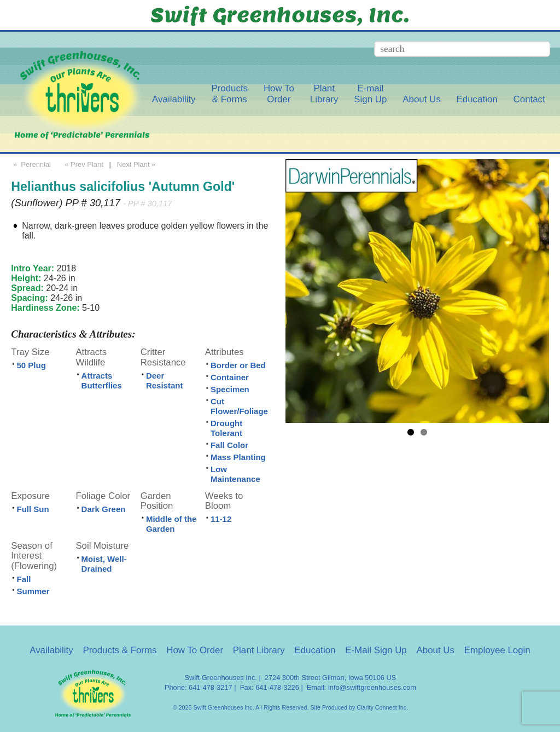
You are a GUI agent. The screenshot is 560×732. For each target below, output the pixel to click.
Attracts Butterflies (102, 380)
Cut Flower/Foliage (239, 406)
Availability (174, 99)
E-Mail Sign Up (376, 650)
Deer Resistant (165, 380)
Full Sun (33, 509)
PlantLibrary (324, 94)
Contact (529, 99)
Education (477, 99)
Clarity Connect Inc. (382, 707)
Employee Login (497, 650)
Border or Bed (238, 365)
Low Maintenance (235, 474)
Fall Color (229, 445)
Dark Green (104, 509)
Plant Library (259, 650)
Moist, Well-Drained (104, 564)
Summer (33, 591)
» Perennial (31, 164)
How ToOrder (279, 94)
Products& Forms (229, 94)
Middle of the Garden (171, 524)
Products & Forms (119, 650)
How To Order (195, 650)
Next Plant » (137, 164)
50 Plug (31, 365)
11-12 (221, 519)
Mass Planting (238, 457)
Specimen (230, 389)
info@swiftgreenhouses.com (372, 687)
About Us (421, 99)
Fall (24, 579)
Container (230, 377)
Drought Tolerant (226, 428)
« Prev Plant (83, 164)
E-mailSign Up (370, 94)
